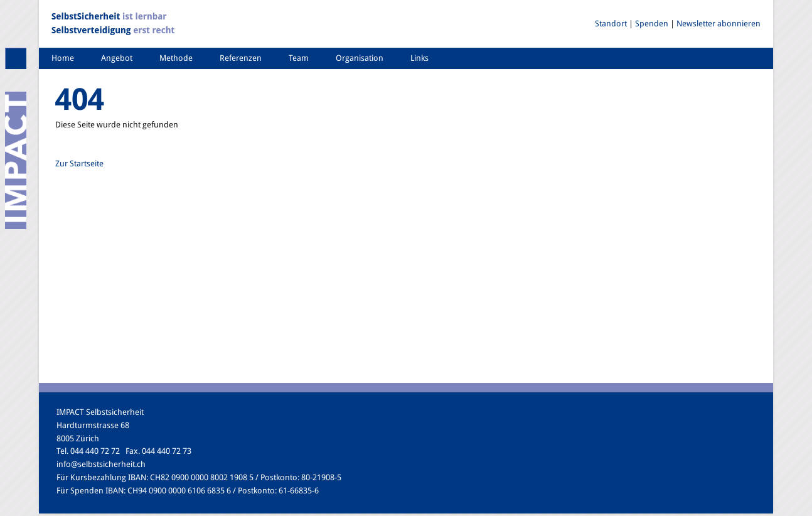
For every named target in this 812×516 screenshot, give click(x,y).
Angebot (117, 58)
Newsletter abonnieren (719, 24)
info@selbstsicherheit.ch (101, 464)
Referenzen (241, 58)
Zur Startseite (79, 164)
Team (299, 58)
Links (419, 58)
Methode (176, 58)
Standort (611, 24)
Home (63, 58)
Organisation (360, 58)
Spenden (652, 24)
